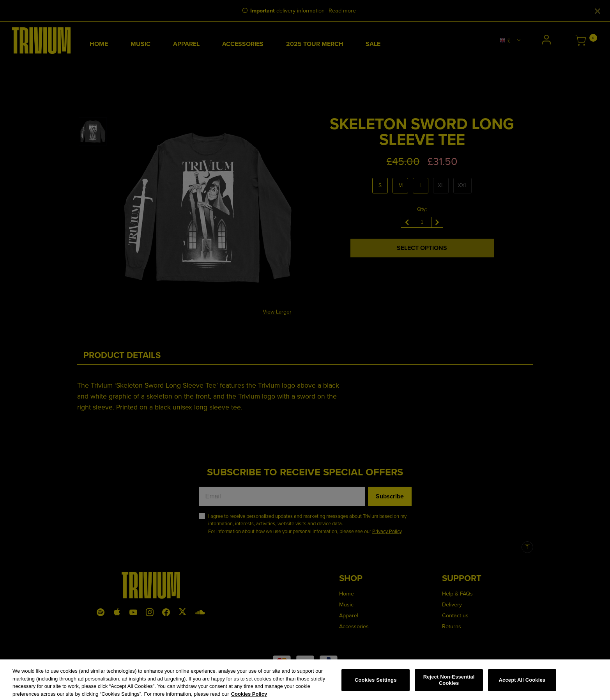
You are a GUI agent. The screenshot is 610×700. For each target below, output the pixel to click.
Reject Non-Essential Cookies (449, 683)
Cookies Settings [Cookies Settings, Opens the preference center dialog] (376, 683)
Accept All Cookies (522, 683)
